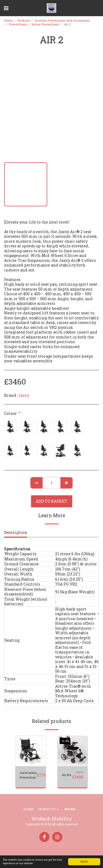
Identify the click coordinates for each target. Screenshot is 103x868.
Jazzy (23, 395)
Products (24, 20)
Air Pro (66, 775)
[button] (6, 8)
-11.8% (65, 741)
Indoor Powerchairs (45, 24)
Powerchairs (18, 24)
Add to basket (51, 501)
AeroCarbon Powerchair (28, 775)
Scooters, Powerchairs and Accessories (62, 20)
